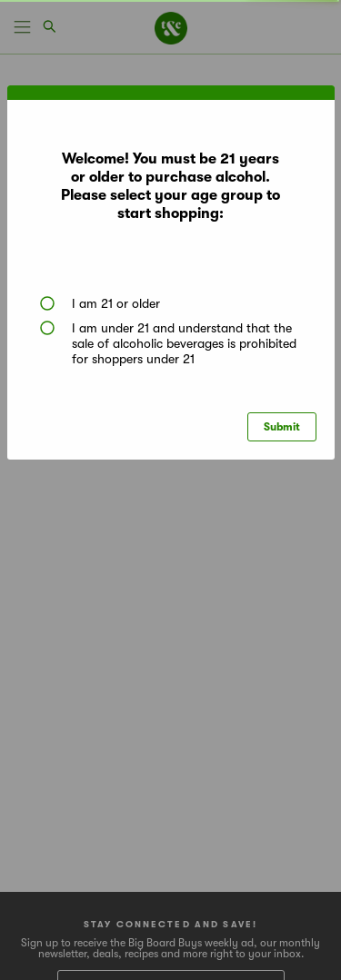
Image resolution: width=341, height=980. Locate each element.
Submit (282, 427)
